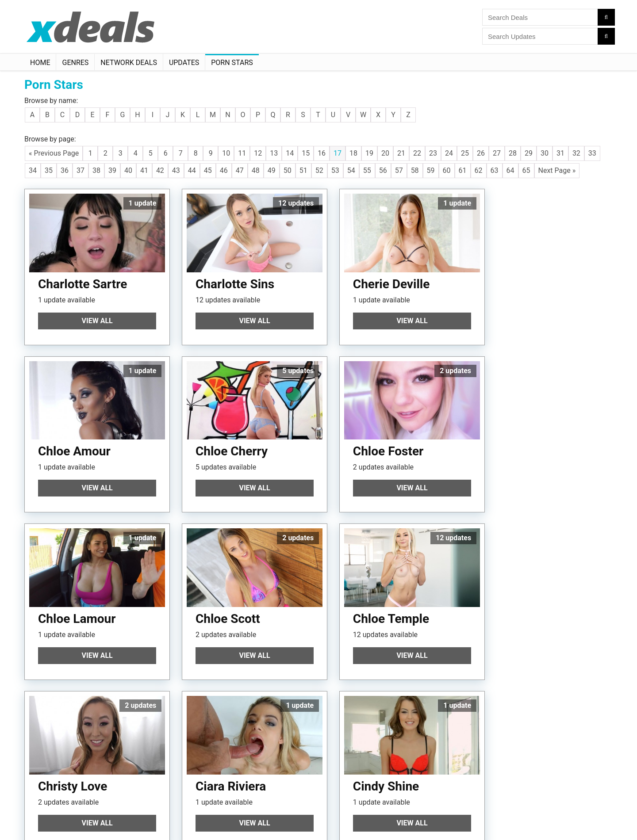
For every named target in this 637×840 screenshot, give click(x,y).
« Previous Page (54, 153)
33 (592, 153)
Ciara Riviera (374, 605)
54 (351, 170)
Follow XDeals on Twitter (59, 825)
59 (431, 170)
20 (385, 153)
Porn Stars (232, 63)
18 (353, 153)
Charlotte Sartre (83, 280)
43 (176, 170)
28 (513, 153)
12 (258, 153)
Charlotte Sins (227, 280)
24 (449, 153)
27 (497, 153)
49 (272, 170)
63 (495, 170)
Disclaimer (85, 817)
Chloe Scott (521, 443)
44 (192, 170)
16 (322, 153)
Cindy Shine (521, 605)
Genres (75, 63)
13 (274, 153)
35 (49, 170)
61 (463, 170)
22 (417, 153)
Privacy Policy (186, 809)
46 (224, 170)
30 (545, 153)
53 (335, 170)
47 (240, 170)
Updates (184, 63)
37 (81, 170)
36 (65, 170)
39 (112, 170)
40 (128, 170)
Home (40, 63)
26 (481, 153)
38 (96, 170)
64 (510, 170)
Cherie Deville (377, 280)
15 (306, 153)
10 (226, 153)
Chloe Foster (223, 443)
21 (401, 153)
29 (529, 153)
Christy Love (223, 605)
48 (256, 170)
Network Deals (129, 63)
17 (338, 153)
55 (367, 170)
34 (33, 170)
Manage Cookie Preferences (144, 817)
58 (415, 170)
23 (433, 153)
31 (560, 153)
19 (369, 153)
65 (526, 170)
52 (319, 170)
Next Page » (557, 170)
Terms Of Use (47, 817)
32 (576, 153)
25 (465, 153)
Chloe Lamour (377, 443)
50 (288, 170)
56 (383, 170)
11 (242, 153)
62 (479, 170)
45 (208, 170)
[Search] (606, 17)
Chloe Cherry (74, 443)
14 (290, 153)
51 (303, 170)
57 (399, 170)
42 (160, 170)
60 (447, 170)
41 (144, 170)
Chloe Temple (76, 605)
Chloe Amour (525, 280)
